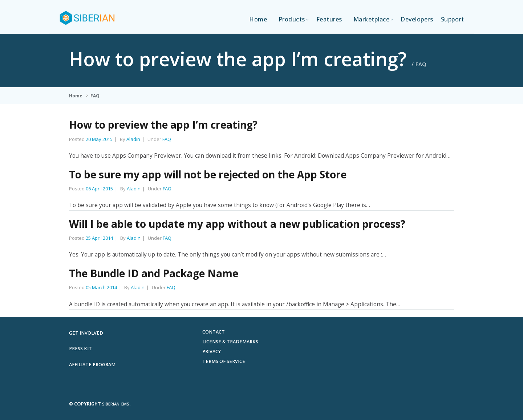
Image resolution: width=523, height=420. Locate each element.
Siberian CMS (116, 404)
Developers (417, 19)
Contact (214, 332)
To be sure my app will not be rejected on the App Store (208, 174)
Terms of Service (224, 361)
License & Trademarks (230, 342)
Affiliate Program (92, 365)
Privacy (212, 352)
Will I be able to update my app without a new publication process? (237, 224)
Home (258, 19)
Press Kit (80, 349)
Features (329, 19)
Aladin (133, 139)
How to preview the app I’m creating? (163, 125)
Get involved (86, 333)
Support (453, 19)
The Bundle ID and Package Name (154, 273)
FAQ (95, 96)
